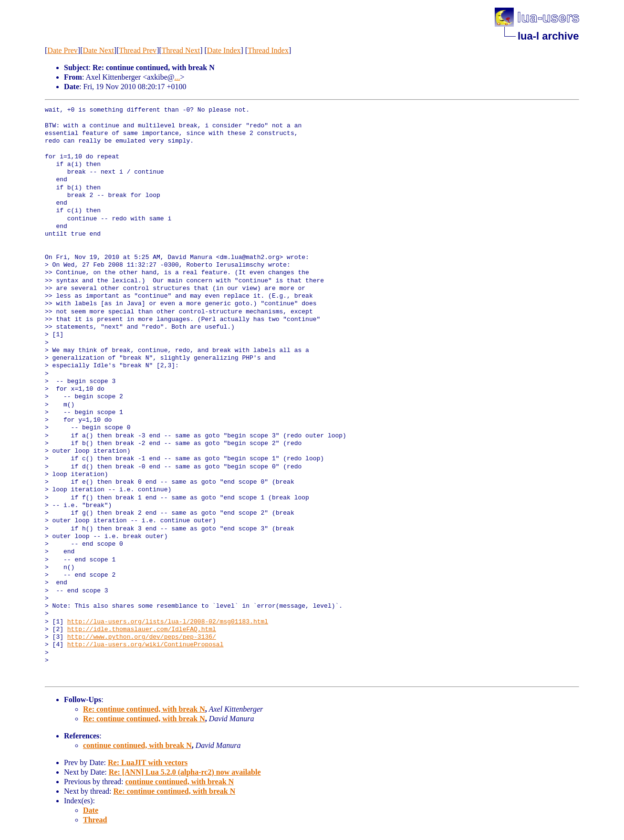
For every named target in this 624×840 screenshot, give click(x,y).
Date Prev (62, 50)
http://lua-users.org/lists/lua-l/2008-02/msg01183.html (168, 622)
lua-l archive (548, 36)
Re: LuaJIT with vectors (148, 762)
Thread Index (268, 50)
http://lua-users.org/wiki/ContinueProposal (146, 645)
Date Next (99, 50)
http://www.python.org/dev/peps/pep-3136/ (142, 637)
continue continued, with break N (137, 745)
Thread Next (181, 50)
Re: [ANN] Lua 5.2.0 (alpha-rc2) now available (185, 772)
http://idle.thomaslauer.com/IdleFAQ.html (142, 630)
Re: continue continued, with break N (144, 709)
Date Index (224, 50)
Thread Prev (138, 50)
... (177, 77)
